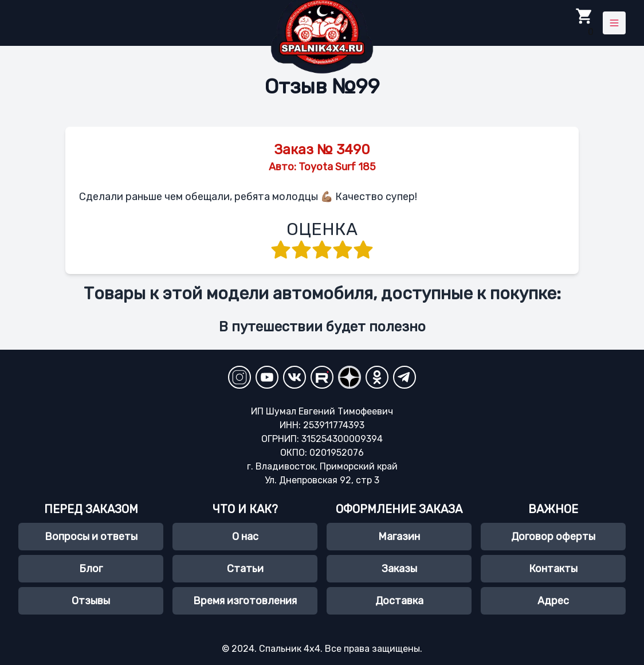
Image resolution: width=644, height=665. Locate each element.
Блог (91, 569)
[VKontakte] (294, 377)
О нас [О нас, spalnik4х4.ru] (245, 537)
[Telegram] (405, 377)
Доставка (399, 601)
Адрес (553, 601)
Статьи (245, 569)
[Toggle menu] (614, 23)
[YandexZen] (350, 377)
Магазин (399, 537)
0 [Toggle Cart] (584, 22)
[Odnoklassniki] (377, 377)
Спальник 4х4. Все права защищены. (339, 649)
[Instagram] (239, 377)
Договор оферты (553, 537)
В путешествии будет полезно (322, 327)
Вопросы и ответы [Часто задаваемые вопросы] (91, 537)
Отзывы (91, 601)
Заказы (399, 569)
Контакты (553, 569)
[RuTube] (322, 377)
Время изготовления (245, 601)
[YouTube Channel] (267, 377)
